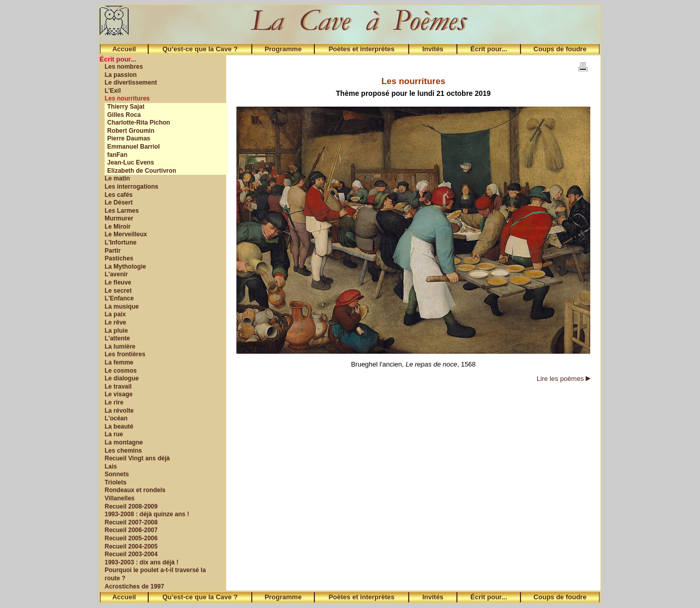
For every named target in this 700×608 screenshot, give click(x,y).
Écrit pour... (489, 49)
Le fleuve (118, 282)
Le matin (117, 178)
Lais (111, 467)
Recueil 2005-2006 (131, 538)
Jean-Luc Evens (131, 163)
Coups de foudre (560, 49)
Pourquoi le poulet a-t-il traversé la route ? (155, 574)
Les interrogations (132, 187)
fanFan (117, 155)
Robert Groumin (131, 131)
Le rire (114, 402)
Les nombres (124, 67)
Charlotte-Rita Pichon (139, 123)
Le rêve (115, 322)
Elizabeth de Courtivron (142, 171)
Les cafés (119, 195)
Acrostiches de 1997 (134, 586)
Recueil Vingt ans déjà (137, 458)
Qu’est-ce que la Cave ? (200, 49)
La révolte (119, 411)
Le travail (118, 387)
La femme (119, 362)
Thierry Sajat (126, 107)
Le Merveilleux (126, 234)
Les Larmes (122, 211)
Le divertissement (131, 83)
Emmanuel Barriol (134, 147)
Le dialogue (122, 378)
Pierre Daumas (129, 138)
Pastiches (119, 258)
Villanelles (119, 498)
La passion (121, 75)
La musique (122, 307)
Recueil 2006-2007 (131, 530)
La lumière (120, 347)
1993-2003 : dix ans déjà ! (142, 562)
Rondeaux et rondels (135, 490)
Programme (283, 49)
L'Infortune (121, 242)
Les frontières (125, 354)
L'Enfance (119, 298)
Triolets (116, 482)
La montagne (124, 442)
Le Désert (119, 202)
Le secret (118, 291)
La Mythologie (125, 267)
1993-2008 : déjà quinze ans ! (147, 514)
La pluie (116, 331)
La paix (115, 314)
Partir (113, 251)
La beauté (119, 427)
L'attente (117, 338)
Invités (433, 49)
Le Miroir (118, 227)
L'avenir (116, 274)
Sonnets (117, 474)
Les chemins (123, 451)
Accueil (124, 49)
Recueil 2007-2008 (131, 522)
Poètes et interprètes (362, 49)
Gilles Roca (124, 115)
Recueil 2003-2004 (131, 554)
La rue (114, 434)
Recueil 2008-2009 (131, 506)
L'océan (116, 418)
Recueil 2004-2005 (131, 546)
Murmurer (119, 218)
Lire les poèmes (564, 379)
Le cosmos (121, 371)
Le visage (119, 394)
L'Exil (113, 91)
